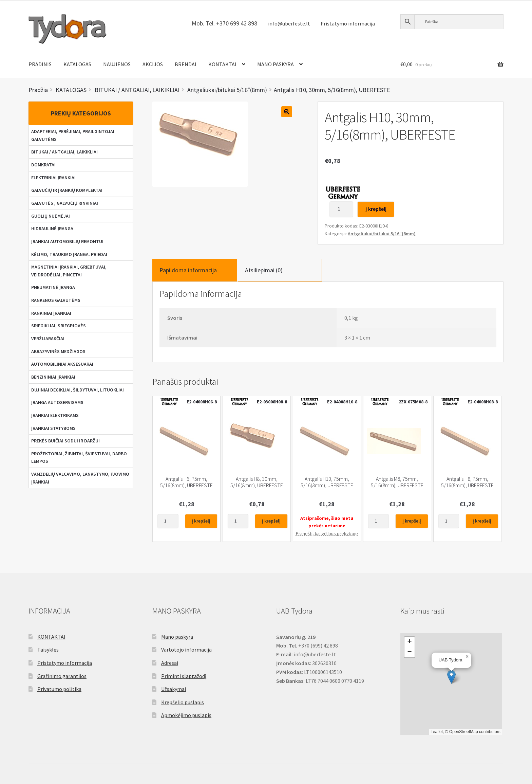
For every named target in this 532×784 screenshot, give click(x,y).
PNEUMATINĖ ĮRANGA (53, 287)
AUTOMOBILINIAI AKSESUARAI (62, 364)
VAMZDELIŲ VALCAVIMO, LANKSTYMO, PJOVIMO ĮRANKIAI (80, 478)
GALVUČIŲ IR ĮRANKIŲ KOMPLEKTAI (67, 190)
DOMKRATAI (43, 165)
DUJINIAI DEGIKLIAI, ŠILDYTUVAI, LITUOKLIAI (78, 390)
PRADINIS (40, 64)
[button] (451, 677)
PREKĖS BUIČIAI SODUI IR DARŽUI (65, 441)
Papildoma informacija (188, 270)
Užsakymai (174, 689)
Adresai (170, 663)
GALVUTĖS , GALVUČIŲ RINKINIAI (65, 203)
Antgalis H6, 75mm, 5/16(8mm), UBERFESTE (186, 482)
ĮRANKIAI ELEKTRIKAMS (55, 415)
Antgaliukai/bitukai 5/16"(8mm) (382, 234)
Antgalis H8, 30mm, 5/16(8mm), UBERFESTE (257, 482)
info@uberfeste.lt (289, 24)
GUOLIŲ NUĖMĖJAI (51, 216)
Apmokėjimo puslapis (186, 715)
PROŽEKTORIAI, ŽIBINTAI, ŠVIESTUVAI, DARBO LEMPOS (79, 458)
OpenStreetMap (464, 732)
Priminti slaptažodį (184, 676)
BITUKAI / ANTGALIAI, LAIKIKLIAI (64, 152)
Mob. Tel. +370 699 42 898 (224, 23)
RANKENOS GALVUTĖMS (56, 300)
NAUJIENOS (117, 64)
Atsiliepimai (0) (264, 270)
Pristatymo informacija (348, 24)
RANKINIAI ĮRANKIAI (51, 313)
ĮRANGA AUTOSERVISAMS (57, 402)
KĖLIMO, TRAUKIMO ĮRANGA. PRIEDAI (69, 254)
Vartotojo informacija (186, 650)
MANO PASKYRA (275, 64)
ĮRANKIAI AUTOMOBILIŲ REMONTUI (67, 241)
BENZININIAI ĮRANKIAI (53, 377)
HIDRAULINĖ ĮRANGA (52, 229)
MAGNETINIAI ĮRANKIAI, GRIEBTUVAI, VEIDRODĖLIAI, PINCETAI (69, 271)
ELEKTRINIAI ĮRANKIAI (53, 178)
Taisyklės (48, 650)
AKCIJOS (153, 64)
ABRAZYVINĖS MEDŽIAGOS (58, 351)
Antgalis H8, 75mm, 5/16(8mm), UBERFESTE (467, 482)
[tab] (194, 270)
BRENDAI (186, 64)
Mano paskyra (177, 637)
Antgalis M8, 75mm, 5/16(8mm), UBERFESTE (397, 482)
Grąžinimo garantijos (62, 676)
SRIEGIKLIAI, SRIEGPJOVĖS (59, 326)
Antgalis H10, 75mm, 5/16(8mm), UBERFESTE (327, 482)
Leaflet (437, 732)
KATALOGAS (77, 64)
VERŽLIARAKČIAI (48, 339)
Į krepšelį (376, 209)
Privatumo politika (59, 689)
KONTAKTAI (222, 64)
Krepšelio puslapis (183, 702)
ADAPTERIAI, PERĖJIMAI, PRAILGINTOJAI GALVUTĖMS (73, 135)
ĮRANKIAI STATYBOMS (53, 428)
